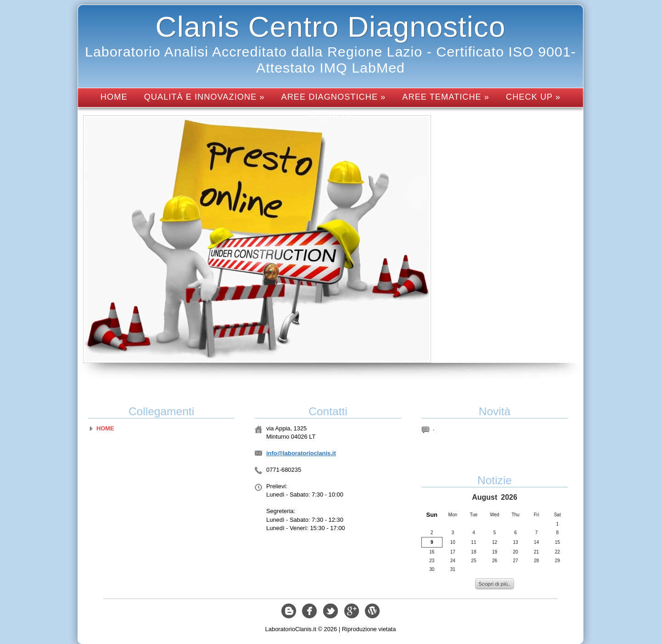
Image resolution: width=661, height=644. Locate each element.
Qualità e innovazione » (204, 97)
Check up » (533, 97)
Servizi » (331, 114)
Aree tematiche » (446, 97)
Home (114, 97)
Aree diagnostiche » (334, 97)
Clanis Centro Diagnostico (331, 27)
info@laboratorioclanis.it (301, 453)
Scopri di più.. (494, 584)
